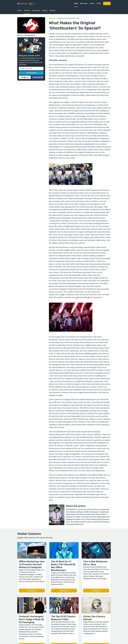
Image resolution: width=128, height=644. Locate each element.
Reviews (53, 10)
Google (25, 77)
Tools (99, 3)
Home (19, 10)
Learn (92, 3)
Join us (107, 3)
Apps (32, 4)
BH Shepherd (30, 35)
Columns (27, 10)
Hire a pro (84, 3)
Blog (76, 3)
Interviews (36, 10)
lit (22, 4)
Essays (45, 10)
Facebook (38, 77)
